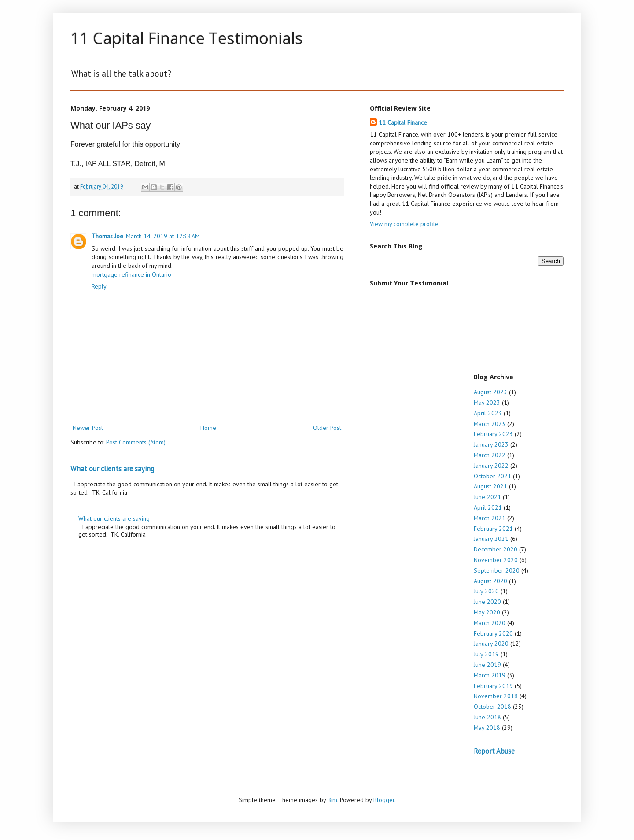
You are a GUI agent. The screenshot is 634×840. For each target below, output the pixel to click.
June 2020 (487, 602)
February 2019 (493, 686)
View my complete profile (404, 224)
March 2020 (490, 623)
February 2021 (493, 529)
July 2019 (486, 654)
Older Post (327, 428)
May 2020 (487, 612)
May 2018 (487, 728)
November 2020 (496, 560)
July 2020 (486, 591)
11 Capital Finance (403, 122)
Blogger (384, 800)
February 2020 (493, 633)
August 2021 (490, 486)
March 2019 (490, 675)
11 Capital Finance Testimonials (187, 38)
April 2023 (488, 413)
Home (208, 428)
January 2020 (491, 644)
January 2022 (491, 466)
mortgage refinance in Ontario (131, 274)
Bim (332, 800)
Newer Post (88, 428)
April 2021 (488, 507)
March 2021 (490, 518)
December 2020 (496, 549)
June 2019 (487, 665)
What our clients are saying (112, 469)
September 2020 (497, 570)
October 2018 (492, 707)
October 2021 (492, 476)
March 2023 (490, 424)
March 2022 (490, 455)
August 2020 (490, 581)
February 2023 (493, 434)
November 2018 (496, 696)
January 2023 (491, 444)
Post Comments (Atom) (136, 442)
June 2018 (487, 717)
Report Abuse (494, 751)
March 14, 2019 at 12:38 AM (163, 236)
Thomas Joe (107, 236)
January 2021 (491, 539)
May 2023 (487, 403)
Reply (99, 286)
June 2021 (487, 497)
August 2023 (490, 392)
